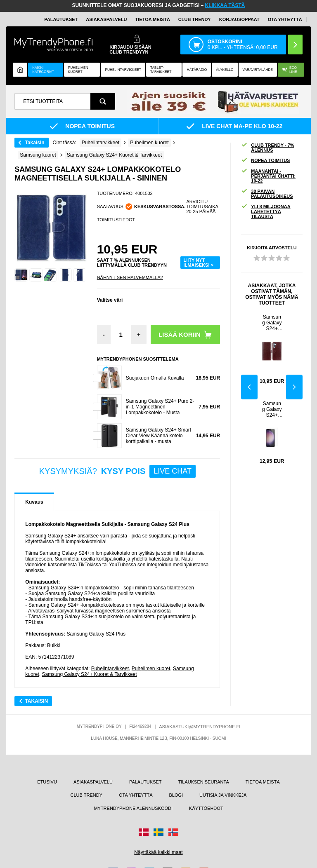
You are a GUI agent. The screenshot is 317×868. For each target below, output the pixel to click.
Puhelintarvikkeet (110, 669)
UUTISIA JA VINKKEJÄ (223, 795)
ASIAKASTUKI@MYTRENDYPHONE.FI (200, 727)
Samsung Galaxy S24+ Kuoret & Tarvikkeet (89, 674)
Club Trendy (195, 19)
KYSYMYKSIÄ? (117, 471)
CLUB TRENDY (86, 795)
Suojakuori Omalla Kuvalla (155, 378)
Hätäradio (197, 70)
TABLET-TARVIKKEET (161, 70)
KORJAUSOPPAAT (239, 19)
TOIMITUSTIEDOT (116, 220)
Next (294, 387)
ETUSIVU (47, 782)
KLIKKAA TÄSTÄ (225, 5)
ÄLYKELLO (225, 70)
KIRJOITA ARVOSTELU (272, 248)
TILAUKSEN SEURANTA (204, 782)
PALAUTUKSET (61, 19)
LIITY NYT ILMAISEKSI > (199, 263)
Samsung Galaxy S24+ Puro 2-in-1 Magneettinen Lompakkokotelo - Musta (160, 407)
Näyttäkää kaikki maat (158, 852)
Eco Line (290, 70)
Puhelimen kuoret (78, 70)
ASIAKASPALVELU (106, 19)
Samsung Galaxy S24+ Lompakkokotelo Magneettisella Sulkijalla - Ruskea (272, 323)
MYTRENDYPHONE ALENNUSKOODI (133, 808)
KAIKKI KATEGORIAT (43, 70)
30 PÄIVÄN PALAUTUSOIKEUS (267, 194)
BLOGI (176, 795)
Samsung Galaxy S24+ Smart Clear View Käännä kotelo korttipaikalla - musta (158, 436)
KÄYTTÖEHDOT (206, 808)
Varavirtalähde (258, 70)
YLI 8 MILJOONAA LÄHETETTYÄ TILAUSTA (266, 211)
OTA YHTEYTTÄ (285, 19)
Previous (249, 387)
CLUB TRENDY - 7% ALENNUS (267, 148)
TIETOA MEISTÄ (153, 19)
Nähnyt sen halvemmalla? (130, 277)
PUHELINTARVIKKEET (123, 70)
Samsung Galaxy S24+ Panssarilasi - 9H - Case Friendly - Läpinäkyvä (272, 409)
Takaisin (34, 143)
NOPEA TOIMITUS (265, 161)
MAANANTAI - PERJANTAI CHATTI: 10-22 (268, 176)
